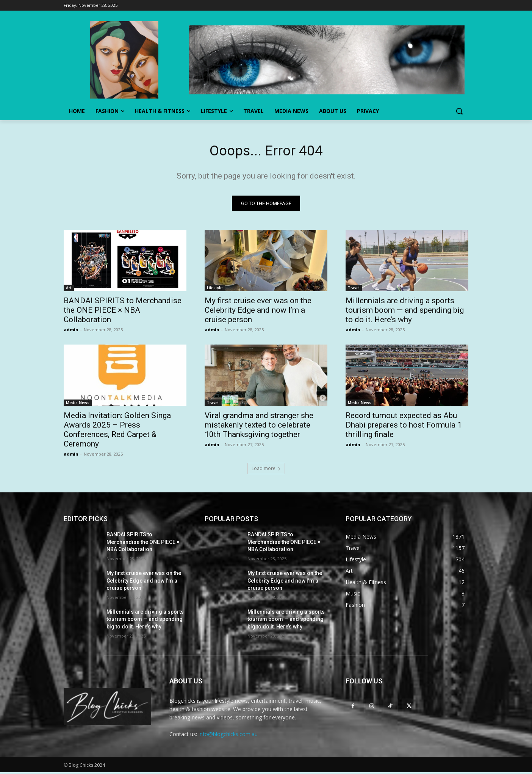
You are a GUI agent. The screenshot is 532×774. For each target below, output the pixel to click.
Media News (78, 404)
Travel (354, 290)
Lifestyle (215, 290)
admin (71, 331)
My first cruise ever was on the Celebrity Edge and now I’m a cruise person (258, 312)
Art (69, 290)
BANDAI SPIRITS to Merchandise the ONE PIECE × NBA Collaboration (123, 312)
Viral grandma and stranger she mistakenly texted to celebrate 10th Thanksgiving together (259, 427)
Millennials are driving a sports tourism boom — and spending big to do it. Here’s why (405, 312)
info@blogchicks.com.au (228, 736)
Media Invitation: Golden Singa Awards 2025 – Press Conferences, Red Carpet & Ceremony (117, 432)
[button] (459, 111)
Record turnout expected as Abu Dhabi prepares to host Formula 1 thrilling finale (404, 427)
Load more (266, 470)
